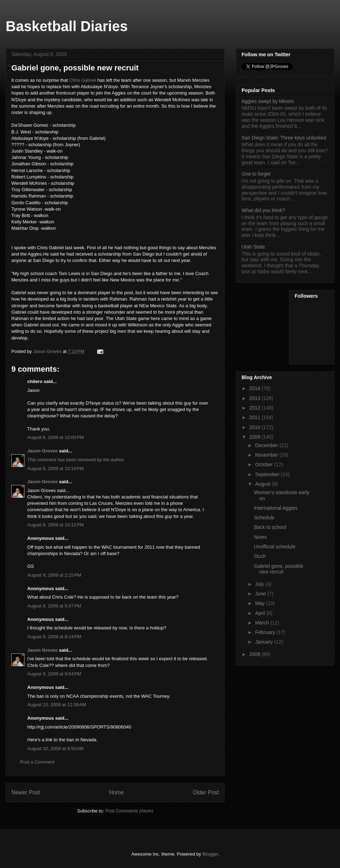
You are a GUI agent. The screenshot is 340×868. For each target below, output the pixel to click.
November (267, 455)
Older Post (206, 792)
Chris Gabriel (83, 80)
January (265, 642)
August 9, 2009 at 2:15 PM (54, 575)
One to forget (256, 174)
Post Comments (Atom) (129, 811)
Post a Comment (37, 762)
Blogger (210, 854)
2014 (256, 388)
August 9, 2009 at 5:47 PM (54, 606)
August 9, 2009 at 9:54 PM (54, 674)
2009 (256, 437)
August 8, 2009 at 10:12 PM (55, 525)
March (263, 623)
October (265, 464)
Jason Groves (42, 451)
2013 (256, 398)
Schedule (264, 518)
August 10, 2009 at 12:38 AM (57, 705)
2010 (256, 427)
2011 (256, 417)
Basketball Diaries (67, 26)
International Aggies (276, 508)
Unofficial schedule (275, 547)
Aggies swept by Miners (268, 101)
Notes (260, 537)
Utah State (253, 247)
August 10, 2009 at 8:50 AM (55, 749)
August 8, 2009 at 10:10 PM (55, 469)
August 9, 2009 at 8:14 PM (54, 637)
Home (117, 792)
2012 (256, 408)
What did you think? (263, 210)
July (260, 584)
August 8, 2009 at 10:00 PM (55, 437)
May (260, 603)
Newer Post (26, 792)
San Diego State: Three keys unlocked (284, 138)
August (263, 484)
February (266, 632)
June (261, 594)
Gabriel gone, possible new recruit (279, 569)
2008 (256, 654)
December (267, 445)
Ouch (260, 556)
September (268, 474)
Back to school (270, 527)
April (261, 613)
